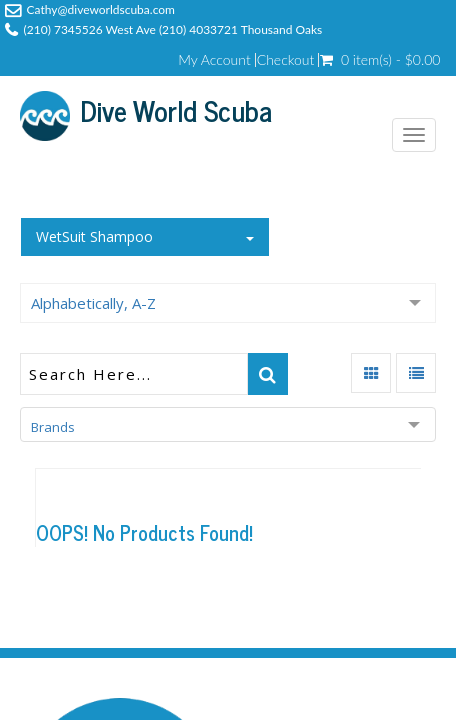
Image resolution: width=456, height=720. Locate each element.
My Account (214, 60)
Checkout (286, 60)
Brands (53, 427)
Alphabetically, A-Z (93, 303)
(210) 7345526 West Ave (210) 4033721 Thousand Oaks (173, 29)
